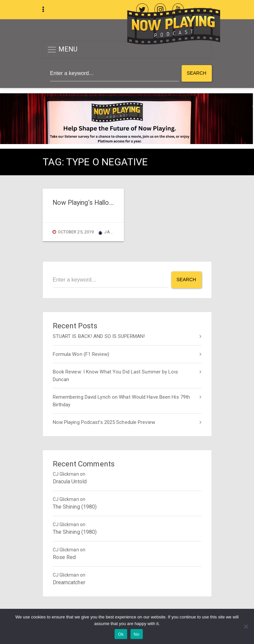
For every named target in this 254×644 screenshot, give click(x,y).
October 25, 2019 (76, 232)
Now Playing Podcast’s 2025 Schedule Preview (104, 422)
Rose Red (64, 557)
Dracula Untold (70, 482)
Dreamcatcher (69, 582)
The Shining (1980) (75, 507)
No (137, 634)
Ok (121, 634)
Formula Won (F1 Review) (81, 354)
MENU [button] (62, 50)
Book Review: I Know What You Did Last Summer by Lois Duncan (115, 376)
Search (197, 73)
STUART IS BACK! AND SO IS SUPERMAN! (99, 336)
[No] (246, 626)
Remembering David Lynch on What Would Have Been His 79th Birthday (122, 401)
